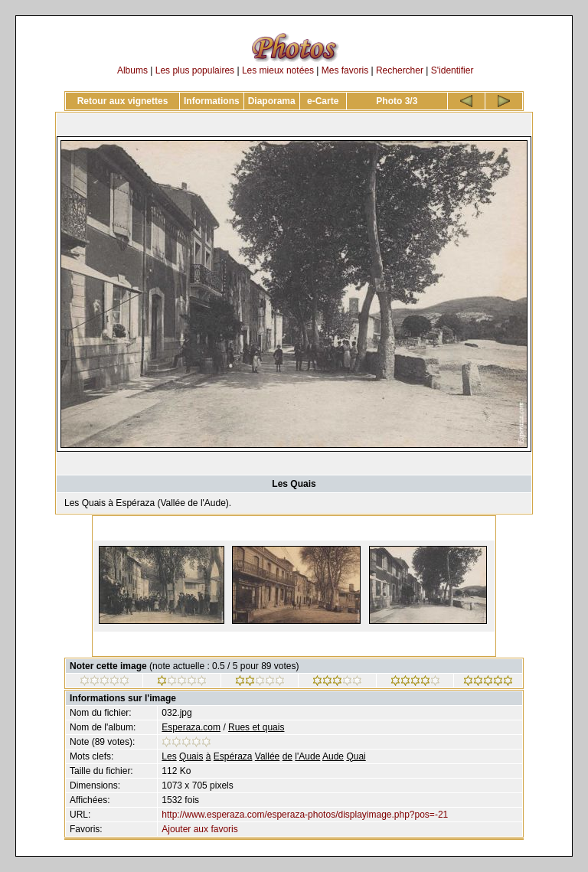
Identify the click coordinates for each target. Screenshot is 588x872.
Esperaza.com (191, 727)
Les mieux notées (278, 70)
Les (169, 756)
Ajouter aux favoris (199, 829)
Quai (356, 756)
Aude (333, 756)
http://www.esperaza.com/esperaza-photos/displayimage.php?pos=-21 (305, 815)
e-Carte (323, 101)
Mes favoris (345, 70)
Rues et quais (256, 727)
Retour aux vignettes (123, 101)
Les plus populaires (195, 70)
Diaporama (272, 101)
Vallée (267, 756)
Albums (132, 70)
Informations (212, 101)
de (287, 756)
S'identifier (452, 70)
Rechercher (400, 70)
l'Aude (307, 756)
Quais (191, 756)
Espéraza (233, 756)
